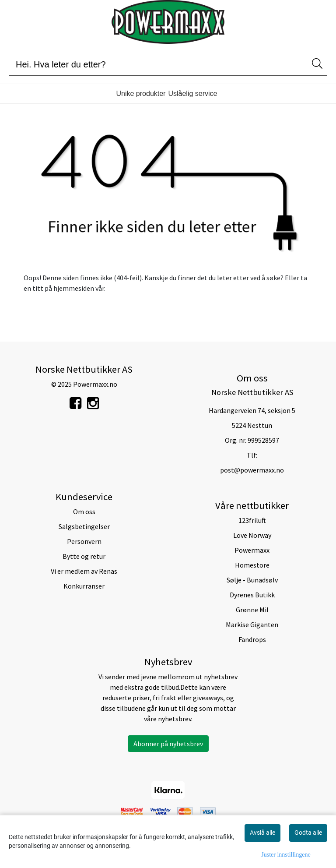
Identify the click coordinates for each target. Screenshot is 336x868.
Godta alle (308, 833)
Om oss (84, 512)
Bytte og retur (84, 556)
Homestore (252, 565)
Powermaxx (252, 550)
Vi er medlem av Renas (84, 571)
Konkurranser (84, 586)
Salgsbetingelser (84, 526)
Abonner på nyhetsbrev (168, 744)
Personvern (84, 541)
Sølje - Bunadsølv (252, 580)
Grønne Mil (252, 610)
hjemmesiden (74, 288)
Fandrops (252, 639)
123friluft (252, 520)
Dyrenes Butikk (252, 595)
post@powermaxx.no (252, 470)
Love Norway (252, 535)
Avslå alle (262, 833)
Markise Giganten (252, 625)
